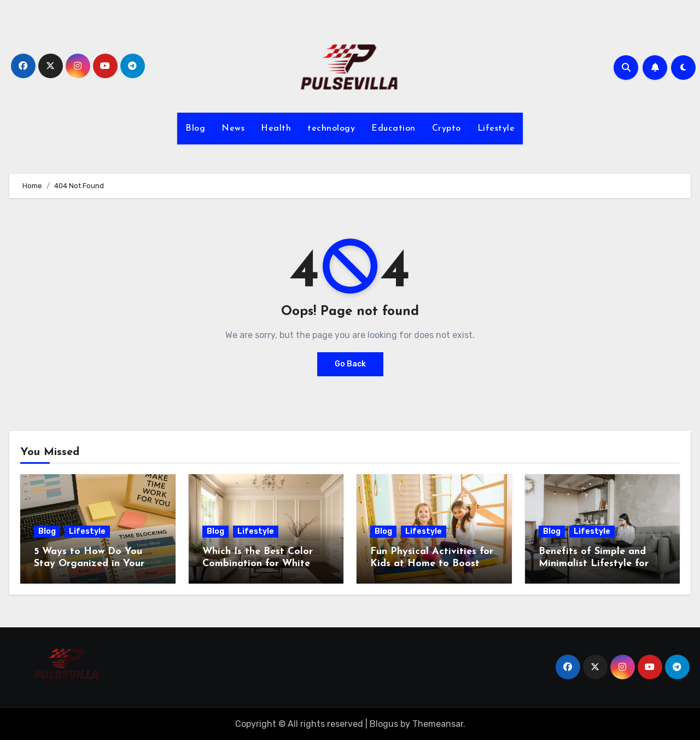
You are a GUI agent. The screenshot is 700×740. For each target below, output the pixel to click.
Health (276, 129)
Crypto (447, 129)
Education (393, 129)
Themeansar (438, 724)
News (233, 129)
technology (331, 129)
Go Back (350, 364)
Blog (195, 129)
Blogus (384, 724)
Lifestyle (496, 129)
